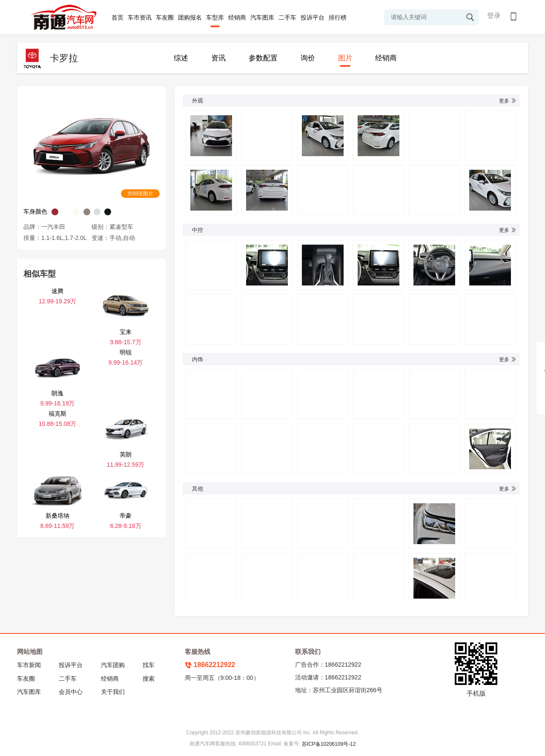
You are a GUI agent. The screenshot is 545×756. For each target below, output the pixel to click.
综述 (181, 58)
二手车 (287, 17)
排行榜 (338, 17)
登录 (494, 16)
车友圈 (165, 17)
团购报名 (190, 17)
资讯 (218, 58)
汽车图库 (262, 17)
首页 (118, 17)
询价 (308, 58)
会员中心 (71, 692)
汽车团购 (113, 665)
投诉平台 (313, 17)
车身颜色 (35, 211)
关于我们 (113, 692)
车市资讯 (140, 17)
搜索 (149, 679)
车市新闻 (29, 665)
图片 (345, 58)
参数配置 (263, 58)
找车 (149, 665)
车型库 (215, 17)
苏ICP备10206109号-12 (329, 744)
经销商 (237, 17)
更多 (508, 101)
